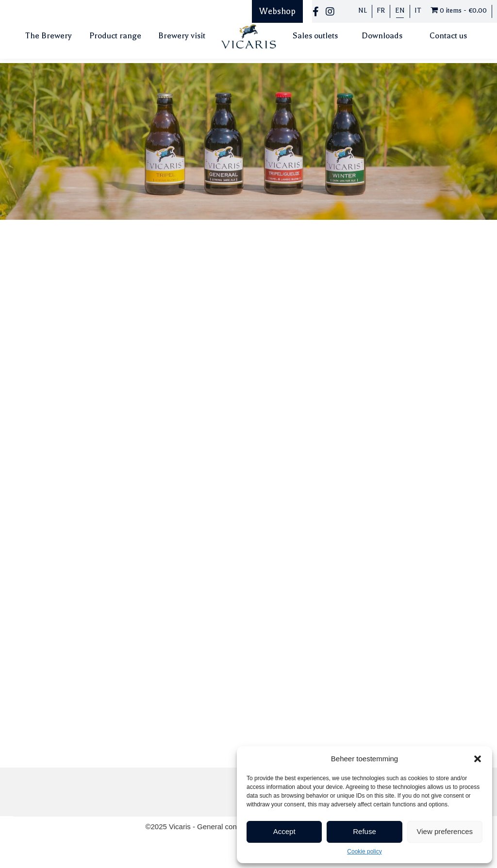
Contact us (448, 36)
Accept (284, 831)
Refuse (364, 831)
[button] (478, 759)
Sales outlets (315, 36)
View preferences (445, 831)
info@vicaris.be (70, 295)
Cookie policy (364, 852)
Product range (115, 36)
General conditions (228, 827)
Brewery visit (182, 36)
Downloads (382, 36)
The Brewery (49, 36)
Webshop (277, 11)
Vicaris (181, 827)
